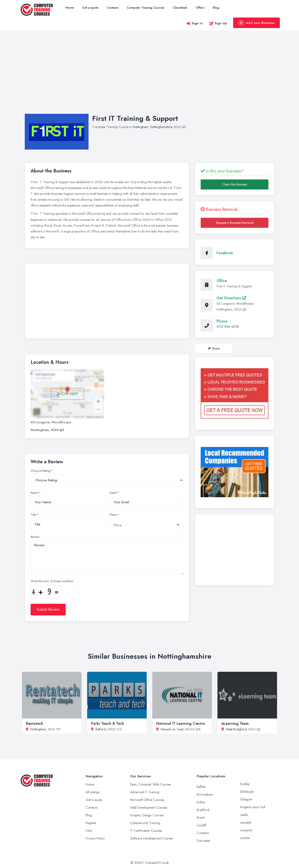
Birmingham (205, 794)
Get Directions (231, 298)
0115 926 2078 (228, 327)
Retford (101, 729)
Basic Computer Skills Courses (151, 784)
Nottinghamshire (161, 127)
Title (33, 515)
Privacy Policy (95, 838)
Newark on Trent (172, 729)
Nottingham (141, 127)
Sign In (195, 23)
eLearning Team (235, 723)
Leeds (244, 815)
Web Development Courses (149, 807)
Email (113, 493)
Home (70, 8)
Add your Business (256, 23)
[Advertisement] (149, 77)
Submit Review (48, 609)
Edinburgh (247, 792)
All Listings (93, 792)
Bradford (203, 810)
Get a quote (90, 8)
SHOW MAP (67, 394)
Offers (200, 8)
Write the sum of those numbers (52, 581)
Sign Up (218, 23)
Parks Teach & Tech (108, 723)
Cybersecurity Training (145, 823)
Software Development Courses (151, 838)
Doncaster (204, 841)
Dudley (245, 784)
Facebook (225, 253)
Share (214, 348)
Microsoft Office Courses (147, 800)
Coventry (203, 833)
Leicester (246, 822)
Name (34, 493)
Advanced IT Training (145, 792)
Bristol (201, 818)
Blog (216, 8)
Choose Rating (40, 471)
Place (113, 515)
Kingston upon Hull (253, 807)
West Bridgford (236, 729)
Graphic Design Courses (147, 815)
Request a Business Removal (235, 223)
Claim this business (235, 184)
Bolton (201, 802)
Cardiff (201, 825)
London (245, 838)
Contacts (113, 8)
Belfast (201, 787)
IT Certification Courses (146, 831)
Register (91, 823)
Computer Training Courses (146, 8)
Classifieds (180, 8)
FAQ (89, 831)
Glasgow (246, 799)
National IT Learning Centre (180, 723)
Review (35, 537)
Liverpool (246, 830)
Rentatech (35, 723)
